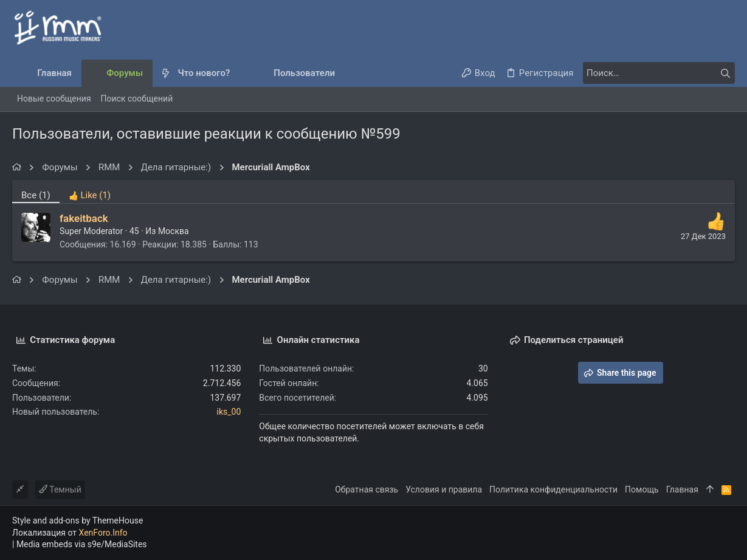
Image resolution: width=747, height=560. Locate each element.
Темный (60, 489)
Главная (682, 489)
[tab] (90, 192)
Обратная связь (367, 489)
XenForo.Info (103, 533)
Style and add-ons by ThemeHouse (77, 520)
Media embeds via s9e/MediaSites (82, 544)
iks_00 (229, 412)
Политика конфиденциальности (553, 489)
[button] (240, 73)
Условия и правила (444, 489)
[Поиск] (659, 73)
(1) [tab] (36, 195)
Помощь (642, 489)
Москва (174, 231)
